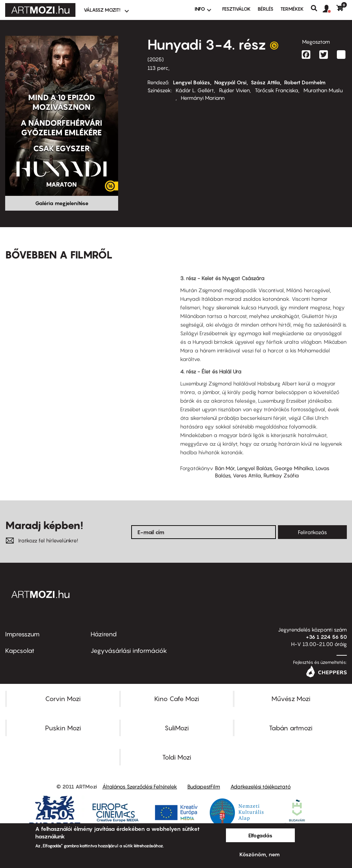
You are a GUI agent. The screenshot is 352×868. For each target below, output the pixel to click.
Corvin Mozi (63, 699)
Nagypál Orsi (230, 82)
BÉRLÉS (266, 9)
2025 (156, 59)
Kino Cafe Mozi (177, 699)
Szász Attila (265, 82)
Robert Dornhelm (305, 82)
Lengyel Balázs (191, 82)
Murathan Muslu (323, 90)
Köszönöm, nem (260, 854)
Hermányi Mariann (203, 98)
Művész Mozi (291, 699)
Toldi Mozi (177, 757)
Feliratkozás (312, 532)
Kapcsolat (20, 651)
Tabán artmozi (291, 728)
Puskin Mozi (63, 728)
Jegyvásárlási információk (129, 651)
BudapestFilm (204, 786)
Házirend (104, 634)
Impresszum (22, 634)
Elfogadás (260, 835)
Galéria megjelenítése (62, 203)
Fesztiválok (236, 9)
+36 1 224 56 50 (326, 637)
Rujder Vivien (234, 90)
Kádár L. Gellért (195, 90)
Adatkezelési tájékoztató (261, 786)
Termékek (292, 9)
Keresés (317, 8)
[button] (330, 9)
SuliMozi (177, 728)
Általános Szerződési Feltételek (140, 786)
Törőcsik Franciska (277, 90)
